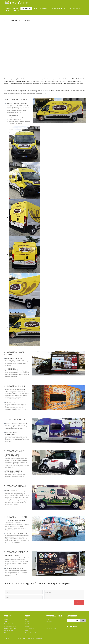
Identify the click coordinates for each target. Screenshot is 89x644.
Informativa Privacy (51, 628)
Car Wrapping (26, 8)
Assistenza (49, 622)
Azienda (27, 622)
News (7, 11)
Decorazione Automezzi (10, 624)
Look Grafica (19, 639)
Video (26, 631)
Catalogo (27, 626)
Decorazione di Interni (10, 626)
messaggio (64, 595)
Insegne (6, 619)
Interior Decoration (41, 8)
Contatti (16, 11)
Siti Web (6, 633)
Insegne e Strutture (12, 8)
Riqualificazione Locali (58, 8)
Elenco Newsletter (30, 628)
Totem (6, 622)
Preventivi (48, 624)
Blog (26, 619)
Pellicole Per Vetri (75, 8)
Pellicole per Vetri (9, 631)
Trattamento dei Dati (30, 633)
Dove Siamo (28, 624)
